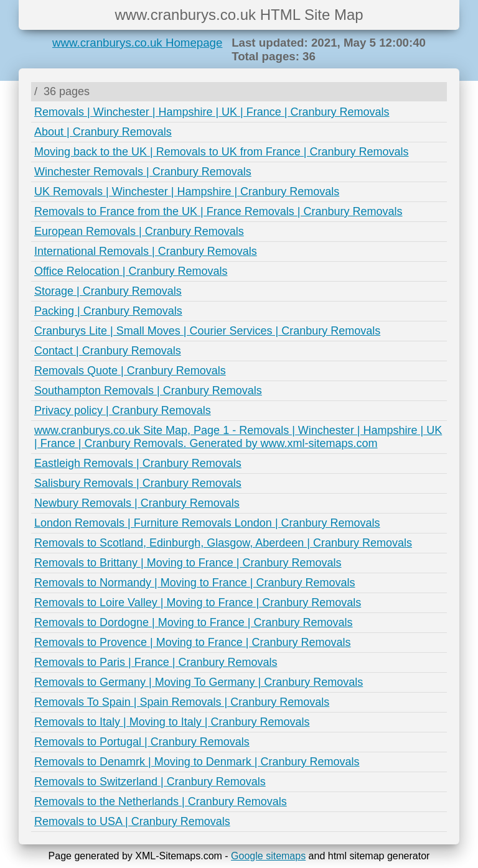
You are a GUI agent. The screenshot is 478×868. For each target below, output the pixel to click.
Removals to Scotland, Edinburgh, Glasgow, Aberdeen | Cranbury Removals (223, 543)
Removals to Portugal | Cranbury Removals (142, 742)
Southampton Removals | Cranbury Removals (148, 390)
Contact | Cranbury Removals (108, 351)
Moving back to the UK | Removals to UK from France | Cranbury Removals (222, 152)
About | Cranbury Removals (103, 132)
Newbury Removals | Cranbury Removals (137, 503)
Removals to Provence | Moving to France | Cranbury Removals (193, 642)
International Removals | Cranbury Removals (146, 251)
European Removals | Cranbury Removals (139, 231)
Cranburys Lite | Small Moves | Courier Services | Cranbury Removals (207, 331)
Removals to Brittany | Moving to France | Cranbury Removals (188, 563)
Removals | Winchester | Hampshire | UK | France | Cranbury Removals (212, 112)
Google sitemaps (268, 856)
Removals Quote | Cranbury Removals (130, 371)
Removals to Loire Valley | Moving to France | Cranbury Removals (198, 603)
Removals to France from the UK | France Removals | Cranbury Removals (218, 211)
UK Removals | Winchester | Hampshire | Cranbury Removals (187, 192)
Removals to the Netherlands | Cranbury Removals (161, 801)
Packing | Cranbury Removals (108, 311)
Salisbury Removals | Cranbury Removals (138, 483)
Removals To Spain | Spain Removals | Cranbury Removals (182, 702)
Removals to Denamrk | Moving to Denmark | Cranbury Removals (197, 762)
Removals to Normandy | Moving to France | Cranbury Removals (195, 583)
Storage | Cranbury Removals (108, 291)
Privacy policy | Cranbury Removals (123, 410)
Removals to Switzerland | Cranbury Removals (150, 782)
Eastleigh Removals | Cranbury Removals (138, 463)
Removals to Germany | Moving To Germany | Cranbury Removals (199, 682)
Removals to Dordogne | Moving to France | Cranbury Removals (194, 622)
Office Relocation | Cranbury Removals (131, 271)
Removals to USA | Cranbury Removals (132, 821)
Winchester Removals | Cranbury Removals (143, 172)
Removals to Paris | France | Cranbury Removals (156, 662)
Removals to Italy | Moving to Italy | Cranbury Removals (172, 722)
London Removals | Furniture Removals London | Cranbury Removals (207, 523)
